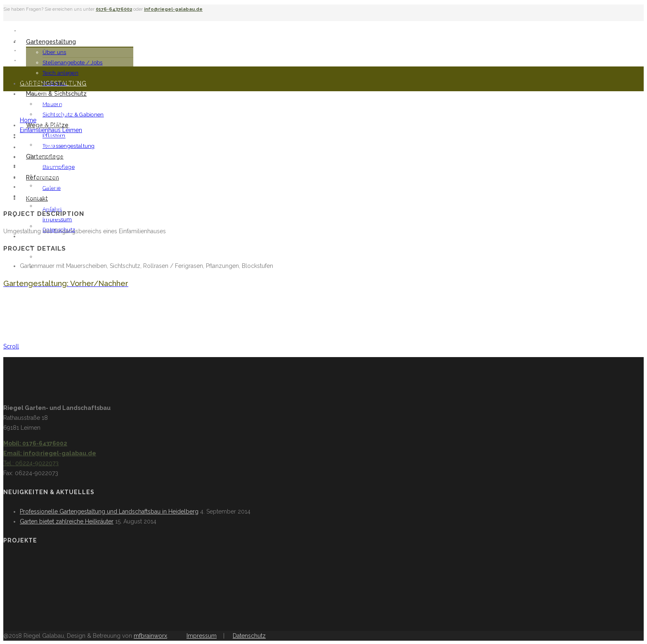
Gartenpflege (44, 196)
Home (28, 120)
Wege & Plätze (45, 165)
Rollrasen (49, 124)
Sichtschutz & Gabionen (73, 115)
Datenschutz (249, 636)
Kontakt (34, 236)
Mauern (46, 145)
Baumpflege (52, 206)
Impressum (57, 219)
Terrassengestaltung (69, 146)
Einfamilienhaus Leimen (51, 130)
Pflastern (48, 175)
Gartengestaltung (51, 42)
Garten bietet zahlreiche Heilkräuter (67, 521)
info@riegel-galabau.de (173, 9)
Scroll (11, 346)
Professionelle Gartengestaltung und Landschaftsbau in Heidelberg (109, 511)
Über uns (54, 52)
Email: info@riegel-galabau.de (50, 453)
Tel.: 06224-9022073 (31, 463)
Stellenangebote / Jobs (73, 63)
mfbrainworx (150, 636)
